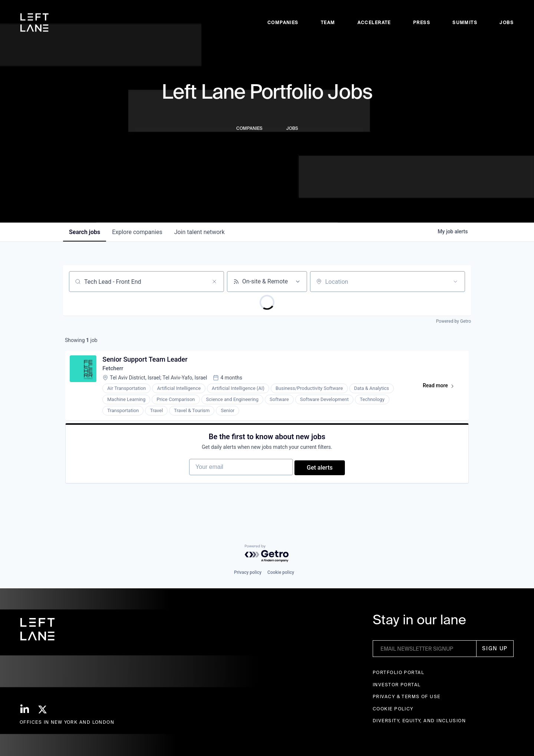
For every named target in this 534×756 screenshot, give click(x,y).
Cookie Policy (393, 709)
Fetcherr (115, 371)
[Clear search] (214, 282)
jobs (85, 232)
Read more (440, 389)
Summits (465, 22)
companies (137, 232)
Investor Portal (397, 685)
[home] (34, 23)
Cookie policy (281, 573)
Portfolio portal (398, 673)
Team (328, 22)
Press (422, 22)
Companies (283, 22)
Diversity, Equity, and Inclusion (419, 721)
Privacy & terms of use (407, 697)
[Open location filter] (455, 282)
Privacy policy (248, 573)
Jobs (507, 22)
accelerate (374, 22)
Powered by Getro (454, 321)
